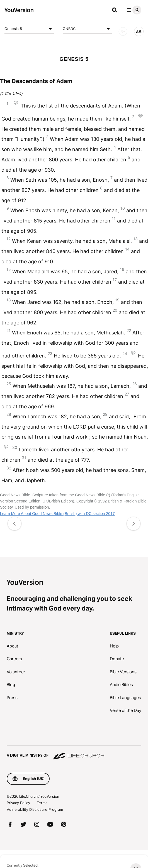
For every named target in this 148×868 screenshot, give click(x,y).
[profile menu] (133, 10)
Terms (42, 803)
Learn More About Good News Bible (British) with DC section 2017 (57, 514)
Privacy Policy (18, 803)
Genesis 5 (29, 29)
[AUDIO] (123, 31)
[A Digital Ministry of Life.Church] (74, 753)
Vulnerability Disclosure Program (35, 809)
